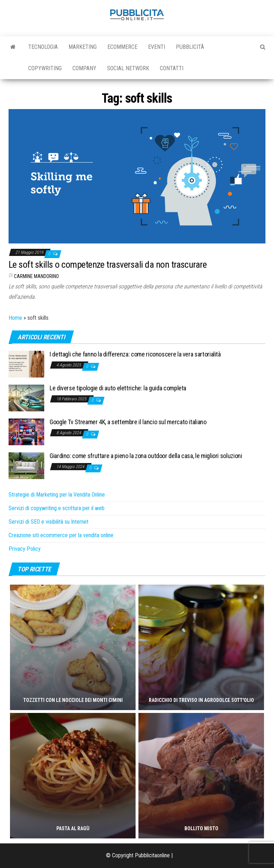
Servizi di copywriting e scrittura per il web (57, 508)
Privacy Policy (25, 549)
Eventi (157, 47)
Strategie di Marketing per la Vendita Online (57, 495)
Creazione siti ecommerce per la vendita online (61, 535)
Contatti (172, 68)
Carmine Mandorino (36, 276)
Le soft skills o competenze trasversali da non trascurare (108, 264)
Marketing (83, 47)
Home (15, 318)
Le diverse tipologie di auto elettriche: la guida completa (118, 388)
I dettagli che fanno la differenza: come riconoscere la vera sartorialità (135, 354)
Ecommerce (122, 47)
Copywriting (45, 68)
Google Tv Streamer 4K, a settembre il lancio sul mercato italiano (128, 422)
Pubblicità (190, 47)
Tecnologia (43, 47)
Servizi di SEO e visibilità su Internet (49, 522)
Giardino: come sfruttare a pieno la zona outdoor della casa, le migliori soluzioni (146, 456)
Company (84, 68)
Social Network (128, 68)
